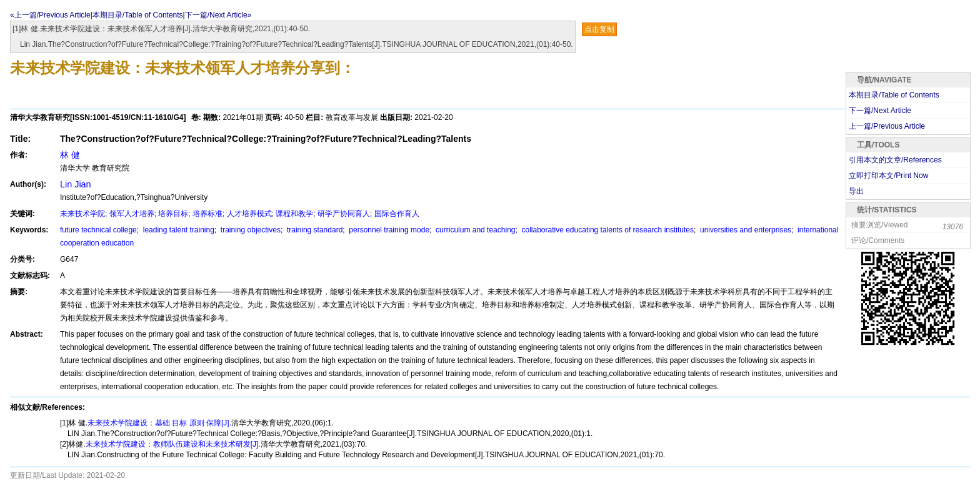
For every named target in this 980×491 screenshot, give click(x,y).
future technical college (98, 230)
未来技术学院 (82, 214)
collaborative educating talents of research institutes (607, 230)
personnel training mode (388, 230)
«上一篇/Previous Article (50, 15)
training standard (314, 230)
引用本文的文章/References (895, 160)
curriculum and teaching (475, 230)
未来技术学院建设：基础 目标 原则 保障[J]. (159, 423)
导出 (856, 191)
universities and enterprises (745, 230)
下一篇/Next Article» (218, 15)
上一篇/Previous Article (887, 126)
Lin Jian (76, 184)
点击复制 (599, 29)
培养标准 (207, 214)
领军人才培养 (132, 214)
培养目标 (173, 214)
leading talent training (177, 230)
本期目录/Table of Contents (138, 15)
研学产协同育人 (344, 214)
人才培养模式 (249, 214)
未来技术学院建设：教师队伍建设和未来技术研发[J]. (173, 444)
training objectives (250, 230)
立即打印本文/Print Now (888, 176)
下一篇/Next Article (880, 111)
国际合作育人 (397, 214)
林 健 (70, 155)
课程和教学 (294, 214)
